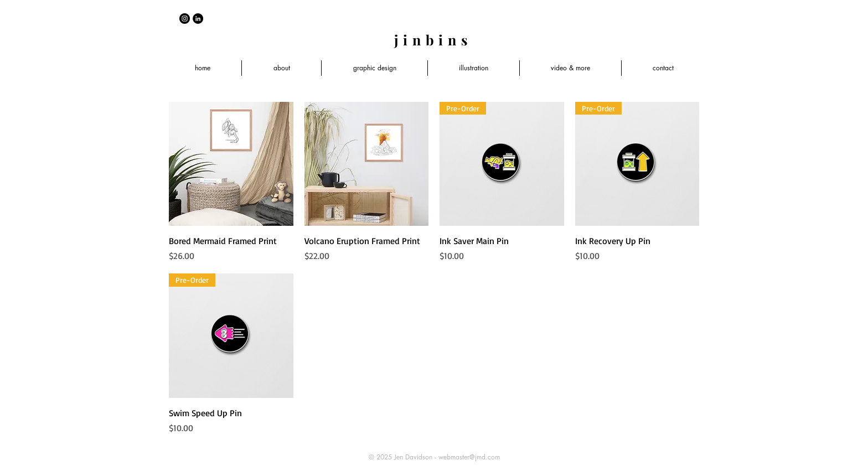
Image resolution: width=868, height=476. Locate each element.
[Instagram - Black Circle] (185, 19)
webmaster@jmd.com (469, 457)
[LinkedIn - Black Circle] (198, 19)
